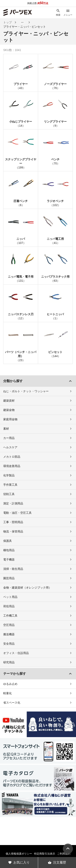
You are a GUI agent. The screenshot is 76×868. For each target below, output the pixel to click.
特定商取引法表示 (45, 854)
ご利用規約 (64, 854)
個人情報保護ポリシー (19, 854)
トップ (7, 22)
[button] (22, 22)
